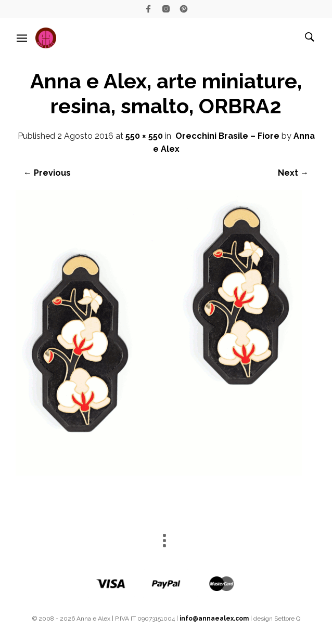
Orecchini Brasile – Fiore (227, 136)
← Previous (47, 173)
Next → (293, 173)
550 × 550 (144, 136)
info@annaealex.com (214, 619)
